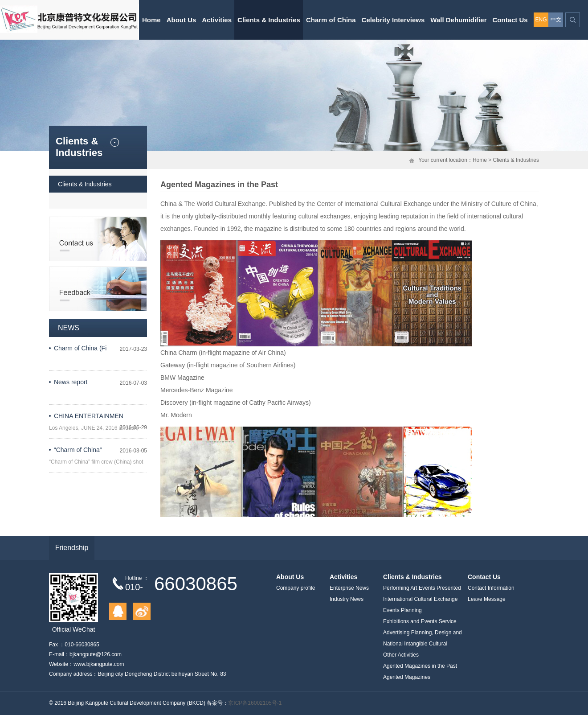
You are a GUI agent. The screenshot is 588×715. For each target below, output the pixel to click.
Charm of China (331, 20)
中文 (556, 20)
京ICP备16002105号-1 (255, 703)
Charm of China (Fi (80, 348)
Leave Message (487, 599)
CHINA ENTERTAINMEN (89, 416)
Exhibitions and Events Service (420, 621)
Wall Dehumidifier (458, 20)
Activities (217, 20)
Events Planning (402, 610)
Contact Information (491, 588)
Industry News (347, 599)
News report (71, 382)
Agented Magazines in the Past (420, 666)
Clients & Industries (269, 20)
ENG (541, 20)
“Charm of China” (78, 450)
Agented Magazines (407, 677)
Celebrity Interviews (393, 20)
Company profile (296, 588)
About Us (182, 20)
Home (151, 20)
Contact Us (510, 20)
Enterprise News (349, 588)
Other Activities (401, 655)
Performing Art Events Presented (422, 588)
